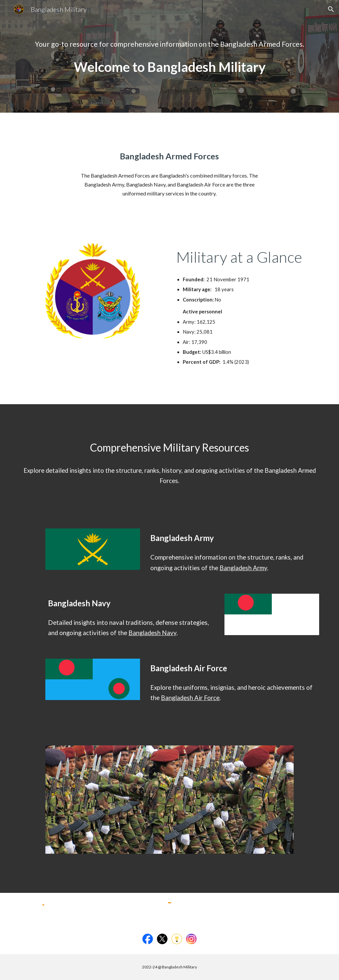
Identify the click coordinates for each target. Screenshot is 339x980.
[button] (331, 9)
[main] (170, 44)
